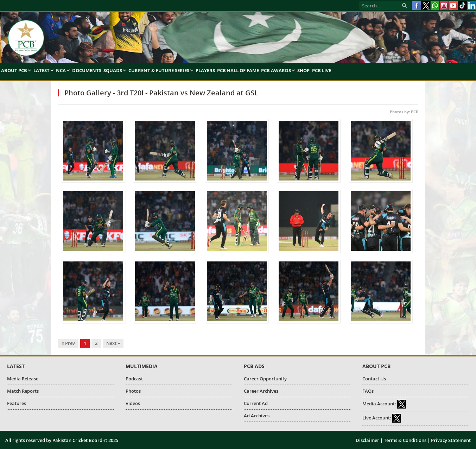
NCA (61, 70)
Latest (42, 70)
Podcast (134, 379)
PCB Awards (276, 70)
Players (205, 70)
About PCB (14, 70)
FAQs (368, 391)
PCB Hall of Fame (238, 70)
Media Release (23, 379)
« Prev (68, 343)
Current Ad (256, 403)
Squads (113, 70)
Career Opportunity (265, 379)
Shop (303, 70)
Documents (87, 70)
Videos (133, 403)
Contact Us (374, 379)
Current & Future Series (159, 70)
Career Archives (261, 391)
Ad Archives (257, 416)
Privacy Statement (451, 440)
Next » (113, 343)
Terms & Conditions (405, 440)
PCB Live (322, 70)
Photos (133, 391)
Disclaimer (367, 440)
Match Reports (23, 391)
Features (17, 403)
